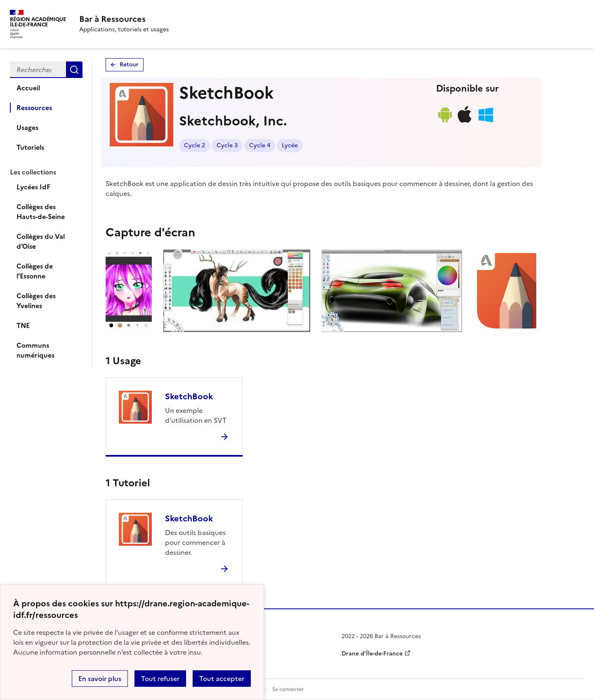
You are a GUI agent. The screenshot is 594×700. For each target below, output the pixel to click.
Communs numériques (35, 350)
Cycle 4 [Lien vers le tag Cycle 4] (260, 145)
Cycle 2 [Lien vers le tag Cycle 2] (194, 145)
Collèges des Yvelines (36, 301)
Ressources (34, 108)
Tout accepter (222, 679)
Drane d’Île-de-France (372, 654)
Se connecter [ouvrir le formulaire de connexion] (288, 689)
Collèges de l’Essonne (35, 271)
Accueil (28, 88)
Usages (27, 127)
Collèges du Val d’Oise (41, 241)
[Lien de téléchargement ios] (465, 123)
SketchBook (189, 396)
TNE (23, 325)
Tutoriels (30, 147)
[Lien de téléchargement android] (445, 123)
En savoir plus (100, 679)
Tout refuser (160, 679)
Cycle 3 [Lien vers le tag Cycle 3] (227, 145)
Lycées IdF (33, 187)
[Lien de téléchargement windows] (486, 123)
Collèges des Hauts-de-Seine (41, 212)
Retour (129, 65)
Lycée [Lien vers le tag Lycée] (290, 145)
